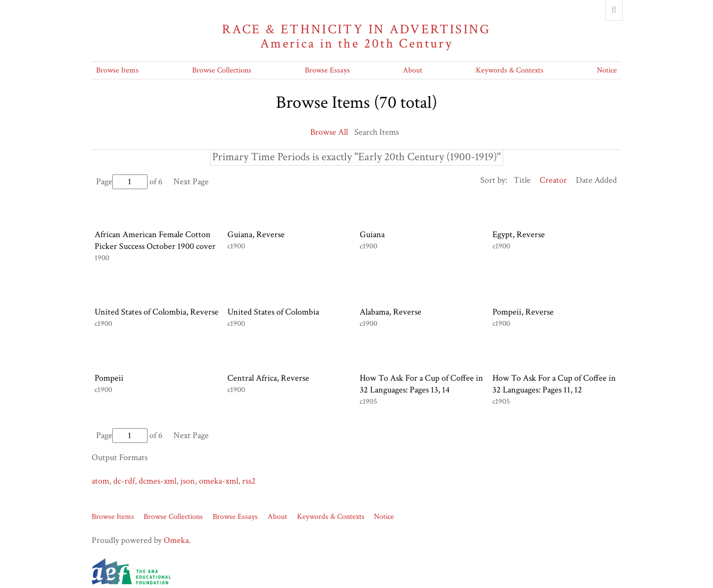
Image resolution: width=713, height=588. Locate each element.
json (188, 481)
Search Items (377, 132)
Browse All (329, 132)
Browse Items (117, 70)
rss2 (249, 481)
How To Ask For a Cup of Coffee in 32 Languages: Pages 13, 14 (421, 384)
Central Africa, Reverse (268, 378)
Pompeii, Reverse (523, 312)
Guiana (372, 234)
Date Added (596, 180)
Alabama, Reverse (391, 312)
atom (100, 481)
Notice (607, 70)
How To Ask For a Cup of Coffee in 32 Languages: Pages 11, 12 (554, 384)
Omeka (176, 540)
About (413, 70)
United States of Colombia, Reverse (157, 312)
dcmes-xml (158, 481)
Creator (553, 180)
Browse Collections (222, 70)
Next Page (191, 182)
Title (522, 180)
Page (122, 182)
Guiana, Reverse (256, 234)
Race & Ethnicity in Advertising (357, 37)
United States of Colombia (273, 312)
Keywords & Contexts (510, 70)
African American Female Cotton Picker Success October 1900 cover (155, 240)
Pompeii (109, 378)
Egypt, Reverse (519, 234)
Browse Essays (327, 70)
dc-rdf (124, 481)
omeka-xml (219, 481)
